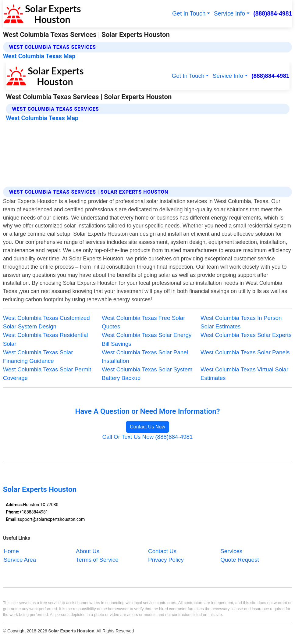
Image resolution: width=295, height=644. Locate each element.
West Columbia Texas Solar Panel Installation (145, 357)
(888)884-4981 (273, 13)
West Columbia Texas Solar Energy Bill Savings (147, 339)
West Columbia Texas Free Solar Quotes (144, 322)
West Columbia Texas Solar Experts (246, 335)
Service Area (20, 560)
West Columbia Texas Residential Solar (46, 339)
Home (11, 551)
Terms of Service (97, 560)
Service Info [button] (229, 13)
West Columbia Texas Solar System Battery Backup (147, 374)
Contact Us (162, 551)
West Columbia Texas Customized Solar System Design (46, 322)
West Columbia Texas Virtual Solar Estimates (244, 374)
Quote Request (240, 560)
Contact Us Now (147, 427)
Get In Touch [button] (189, 13)
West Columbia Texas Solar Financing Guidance (38, 357)
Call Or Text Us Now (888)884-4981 (148, 437)
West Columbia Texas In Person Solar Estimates (241, 322)
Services (231, 551)
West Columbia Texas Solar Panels (245, 352)
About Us (88, 551)
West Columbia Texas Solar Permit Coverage (47, 374)
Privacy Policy (166, 560)
